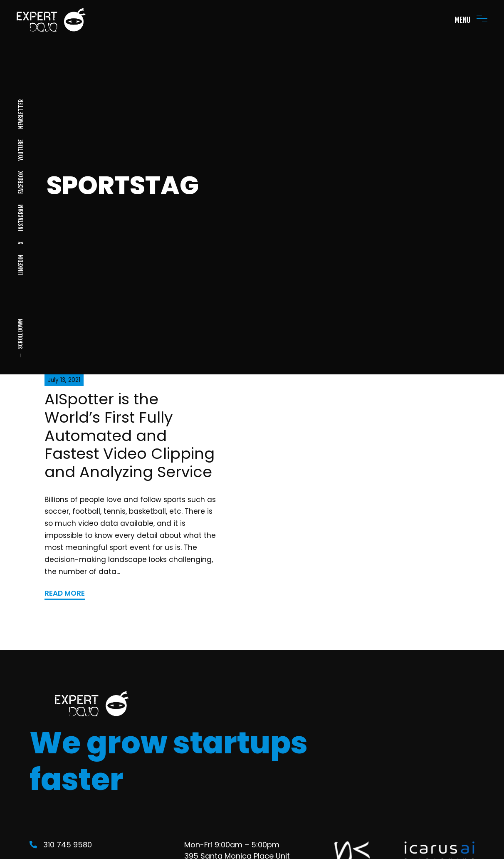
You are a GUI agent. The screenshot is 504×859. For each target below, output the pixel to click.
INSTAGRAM (21, 218)
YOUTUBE (21, 150)
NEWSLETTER (21, 114)
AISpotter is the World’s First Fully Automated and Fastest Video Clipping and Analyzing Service (130, 436)
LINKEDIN (21, 265)
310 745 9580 (61, 845)
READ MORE (65, 593)
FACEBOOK (21, 182)
